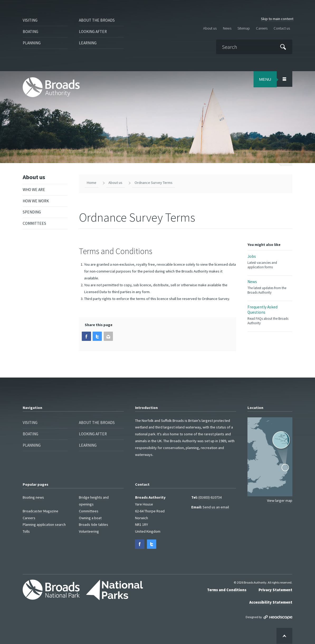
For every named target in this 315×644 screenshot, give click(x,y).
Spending (32, 212)
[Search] (254, 47)
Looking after (93, 32)
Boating (30, 32)
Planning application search (44, 524)
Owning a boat (90, 518)
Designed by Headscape (278, 617)
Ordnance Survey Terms (154, 183)
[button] (86, 336)
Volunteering (89, 531)
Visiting (30, 20)
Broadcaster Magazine (40, 511)
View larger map (280, 500)
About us (210, 28)
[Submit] (283, 47)
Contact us (282, 28)
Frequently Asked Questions (270, 315)
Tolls (26, 531)
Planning (32, 43)
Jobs (270, 262)
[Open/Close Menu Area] (284, 79)
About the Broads (97, 20)
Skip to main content (277, 19)
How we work (36, 201)
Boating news (33, 497)
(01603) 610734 (210, 497)
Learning (88, 43)
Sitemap (244, 28)
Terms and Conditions (227, 590)
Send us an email (216, 507)
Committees (34, 223)
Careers (262, 28)
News (227, 28)
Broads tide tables (94, 524)
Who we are (34, 190)
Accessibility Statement (271, 602)
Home (92, 183)
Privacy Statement (275, 590)
